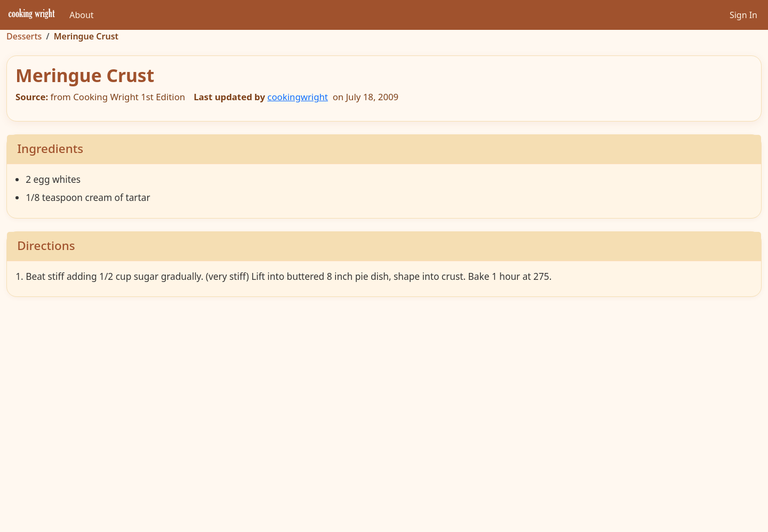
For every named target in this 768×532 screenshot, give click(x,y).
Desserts (24, 36)
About (81, 15)
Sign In (743, 15)
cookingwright (298, 97)
